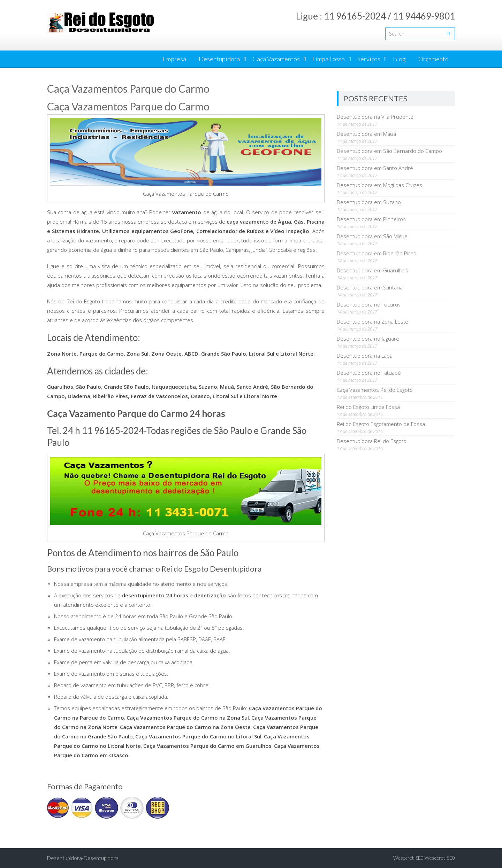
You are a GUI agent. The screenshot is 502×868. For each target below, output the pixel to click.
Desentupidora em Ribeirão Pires (376, 253)
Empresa (174, 59)
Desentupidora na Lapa (365, 356)
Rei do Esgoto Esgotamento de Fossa (381, 424)
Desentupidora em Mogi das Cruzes (379, 185)
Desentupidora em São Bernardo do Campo (389, 151)
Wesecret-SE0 (440, 858)
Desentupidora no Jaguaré (368, 339)
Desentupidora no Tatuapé (369, 373)
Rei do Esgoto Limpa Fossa (368, 407)
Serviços (369, 59)
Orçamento (433, 59)
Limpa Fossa (329, 59)
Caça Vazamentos (276, 59)
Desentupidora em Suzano (369, 202)
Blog (399, 59)
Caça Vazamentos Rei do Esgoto (375, 390)
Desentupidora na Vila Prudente (375, 117)
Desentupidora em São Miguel (373, 236)
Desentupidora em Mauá (366, 134)
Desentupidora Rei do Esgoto (372, 441)
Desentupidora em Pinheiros (371, 219)
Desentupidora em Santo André (375, 168)
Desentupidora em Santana (370, 287)
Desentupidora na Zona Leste (372, 321)
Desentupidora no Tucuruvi (369, 304)
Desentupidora (219, 59)
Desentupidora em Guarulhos (372, 270)
